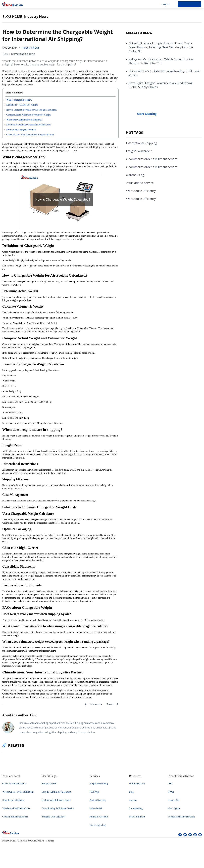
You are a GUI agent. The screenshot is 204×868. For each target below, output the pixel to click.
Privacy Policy (9, 843)
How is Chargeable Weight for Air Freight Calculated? (32, 110)
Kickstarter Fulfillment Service (56, 803)
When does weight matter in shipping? (24, 120)
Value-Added (96, 811)
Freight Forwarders (139, 151)
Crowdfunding (136, 811)
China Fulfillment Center (14, 786)
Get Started (189, 4)
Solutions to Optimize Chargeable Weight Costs (29, 125)
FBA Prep (94, 795)
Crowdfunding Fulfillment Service (58, 811)
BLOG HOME (12, 16)
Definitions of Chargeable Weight (22, 105)
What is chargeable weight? (19, 100)
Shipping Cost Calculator (54, 819)
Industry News (36, 16)
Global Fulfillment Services (15, 819)
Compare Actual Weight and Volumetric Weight (28, 115)
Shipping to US (49, 786)
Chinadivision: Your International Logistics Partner (30, 135)
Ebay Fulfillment (137, 819)
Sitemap (50, 843)
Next (110, 705)
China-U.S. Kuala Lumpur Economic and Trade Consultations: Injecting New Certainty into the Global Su (161, 47)
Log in (166, 4)
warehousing (135, 175)
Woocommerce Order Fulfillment (18, 795)
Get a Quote (174, 811)
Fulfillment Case (137, 786)
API (170, 786)
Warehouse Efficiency (141, 191)
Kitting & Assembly (99, 819)
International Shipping (23, 54)
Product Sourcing (98, 803)
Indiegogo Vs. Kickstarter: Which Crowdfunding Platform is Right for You (161, 61)
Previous (96, 705)
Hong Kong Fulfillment (13, 803)
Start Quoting (147, 114)
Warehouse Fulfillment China (16, 811)
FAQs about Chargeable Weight (21, 130)
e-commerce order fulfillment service (152, 159)
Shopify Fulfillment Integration (56, 795)
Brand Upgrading (98, 828)
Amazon (133, 803)
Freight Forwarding (99, 786)
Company (61, 4)
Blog (131, 795)
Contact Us (174, 803)
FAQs (171, 795)
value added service (140, 183)
